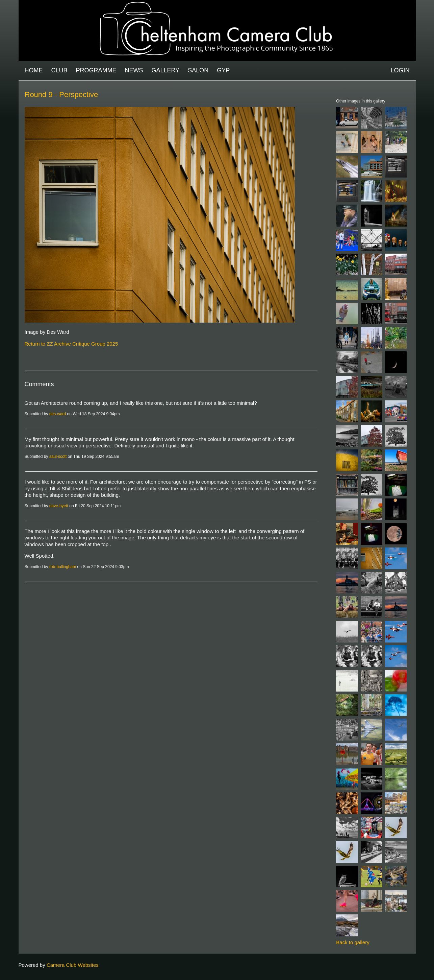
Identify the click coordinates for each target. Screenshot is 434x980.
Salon (198, 70)
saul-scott (58, 457)
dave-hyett (59, 506)
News (134, 70)
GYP (223, 70)
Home (34, 70)
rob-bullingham (63, 567)
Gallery (166, 70)
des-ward (58, 414)
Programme (96, 70)
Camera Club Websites (73, 965)
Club (59, 70)
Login (400, 70)
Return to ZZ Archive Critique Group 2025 (71, 344)
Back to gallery (353, 942)
